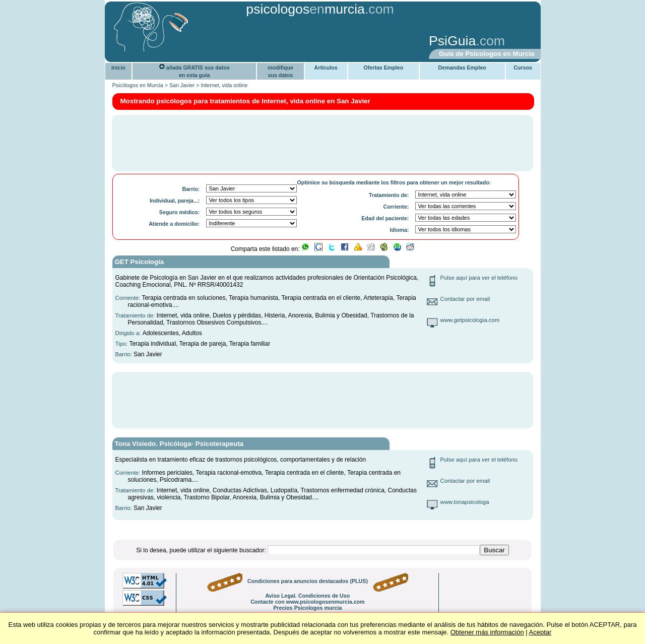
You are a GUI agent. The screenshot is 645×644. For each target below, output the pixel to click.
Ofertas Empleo (383, 68)
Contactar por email (465, 299)
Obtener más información (487, 632)
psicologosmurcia (305, 9)
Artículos (326, 68)
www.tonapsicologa (465, 502)
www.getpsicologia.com (470, 320)
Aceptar (540, 632)
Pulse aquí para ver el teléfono (479, 278)
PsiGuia (452, 41)
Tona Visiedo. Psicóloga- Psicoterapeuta (179, 444)
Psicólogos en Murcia (138, 85)
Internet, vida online (224, 85)
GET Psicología (140, 262)
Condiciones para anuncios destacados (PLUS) (308, 581)
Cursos (523, 68)
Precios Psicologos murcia (307, 608)
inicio (118, 68)
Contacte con (307, 602)
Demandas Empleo (462, 68)
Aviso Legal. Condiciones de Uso (307, 596)
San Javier (182, 85)
